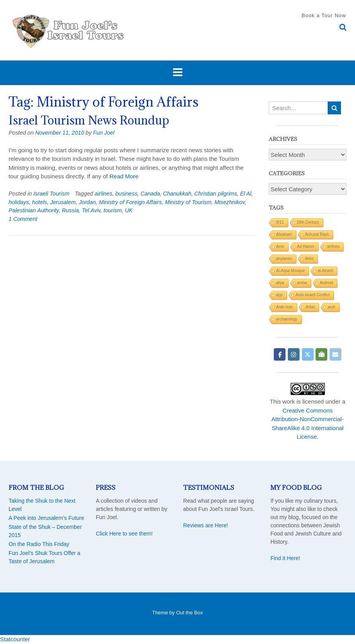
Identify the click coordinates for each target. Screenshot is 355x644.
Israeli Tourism (51, 194)
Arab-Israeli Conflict (313, 295)
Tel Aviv (91, 210)
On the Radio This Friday (39, 544)
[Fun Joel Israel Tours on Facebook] (280, 354)
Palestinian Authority (34, 210)
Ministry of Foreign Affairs (130, 202)
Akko (309, 259)
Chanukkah (177, 194)
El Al (246, 194)
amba (302, 283)
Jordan (87, 202)
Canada (150, 194)
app (279, 295)
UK (129, 210)
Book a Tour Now (324, 15)
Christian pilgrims (216, 194)
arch (331, 307)
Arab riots (285, 307)
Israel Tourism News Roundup (89, 120)
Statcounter (15, 639)
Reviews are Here (205, 525)
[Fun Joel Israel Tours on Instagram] (294, 354)
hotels (39, 202)
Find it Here (284, 558)
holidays (19, 202)
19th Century (308, 222)
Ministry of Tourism (188, 202)
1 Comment (23, 219)
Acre (280, 246)
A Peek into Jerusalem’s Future (46, 518)
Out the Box (190, 613)
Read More (124, 176)
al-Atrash (325, 271)
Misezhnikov (229, 202)
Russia (70, 210)
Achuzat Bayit (317, 234)
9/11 (280, 222)
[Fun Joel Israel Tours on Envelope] (335, 354)
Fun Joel (104, 133)
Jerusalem (63, 202)
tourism (113, 210)
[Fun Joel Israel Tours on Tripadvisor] (321, 354)
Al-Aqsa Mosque (290, 271)
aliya (280, 283)
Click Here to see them (123, 534)
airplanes (284, 259)
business (127, 194)
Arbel (310, 307)
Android (326, 283)
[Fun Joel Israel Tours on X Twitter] (308, 354)
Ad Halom (306, 246)
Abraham (284, 234)
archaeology (287, 319)
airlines (103, 194)
